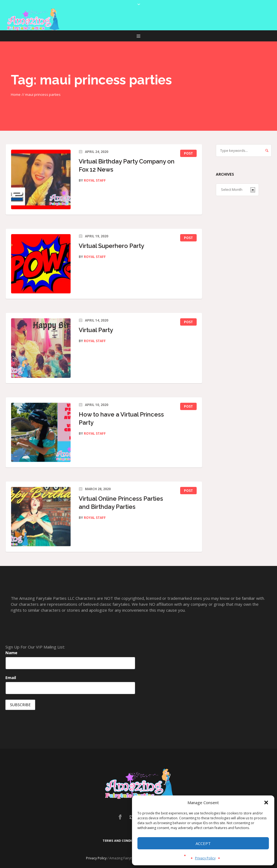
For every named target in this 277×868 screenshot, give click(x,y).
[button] (266, 803)
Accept (203, 843)
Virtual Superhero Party (111, 246)
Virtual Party (96, 330)
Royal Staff (95, 180)
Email (11, 677)
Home (16, 94)
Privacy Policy (205, 858)
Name (11, 653)
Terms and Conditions (122, 841)
